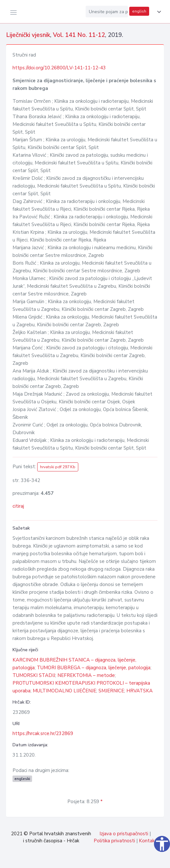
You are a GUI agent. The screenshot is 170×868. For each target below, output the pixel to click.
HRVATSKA (140, 691)
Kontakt (148, 841)
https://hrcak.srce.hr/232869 (43, 733)
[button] (158, 12)
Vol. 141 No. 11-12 (79, 35)
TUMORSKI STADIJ (34, 675)
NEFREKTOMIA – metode (86, 675)
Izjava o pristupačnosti (124, 834)
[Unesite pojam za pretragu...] (107, 12)
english (139, 11)
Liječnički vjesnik (28, 35)
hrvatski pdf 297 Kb (58, 467)
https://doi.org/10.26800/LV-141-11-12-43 (59, 68)
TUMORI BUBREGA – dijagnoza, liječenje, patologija (94, 668)
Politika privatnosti (114, 841)
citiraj (18, 506)
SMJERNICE (111, 691)
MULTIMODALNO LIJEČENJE (64, 691)
